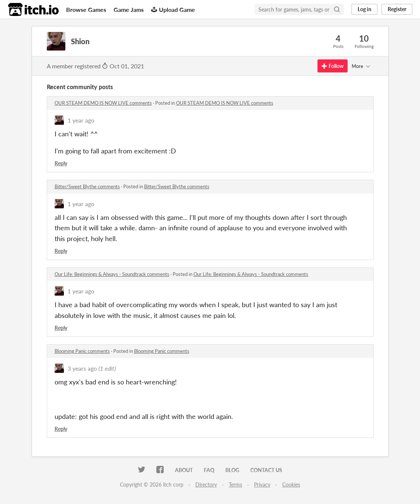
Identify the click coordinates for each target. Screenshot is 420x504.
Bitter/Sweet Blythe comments (87, 186)
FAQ (209, 470)
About (184, 470)
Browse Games (86, 9)
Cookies (291, 485)
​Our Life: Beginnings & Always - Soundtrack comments (112, 274)
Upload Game (173, 9)
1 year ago (81, 120)
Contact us (266, 470)
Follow (333, 66)
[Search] (337, 9)
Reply (61, 163)
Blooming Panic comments (82, 351)
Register (397, 9)
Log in (364, 9)
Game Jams (129, 9)
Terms (235, 485)
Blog (232, 470)
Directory (206, 485)
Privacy (262, 485)
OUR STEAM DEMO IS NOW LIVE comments (103, 103)
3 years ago (82, 368)
